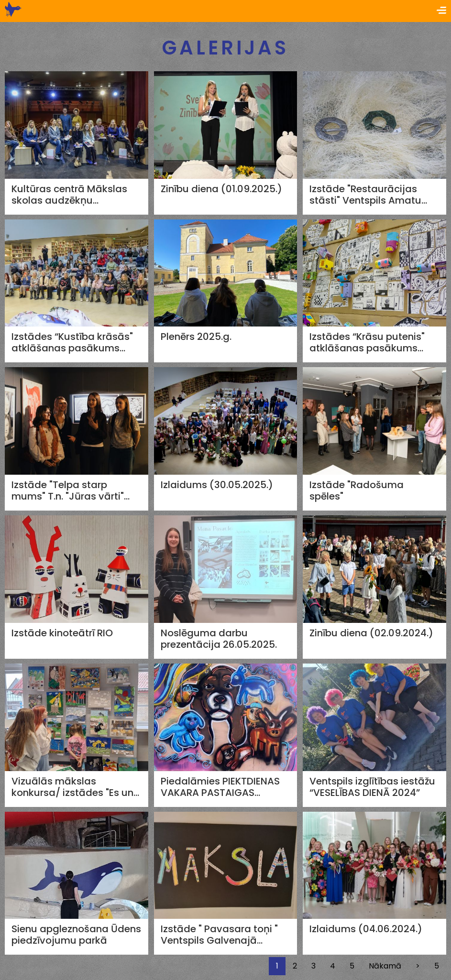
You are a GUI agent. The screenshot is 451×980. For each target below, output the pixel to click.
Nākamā (385, 966)
